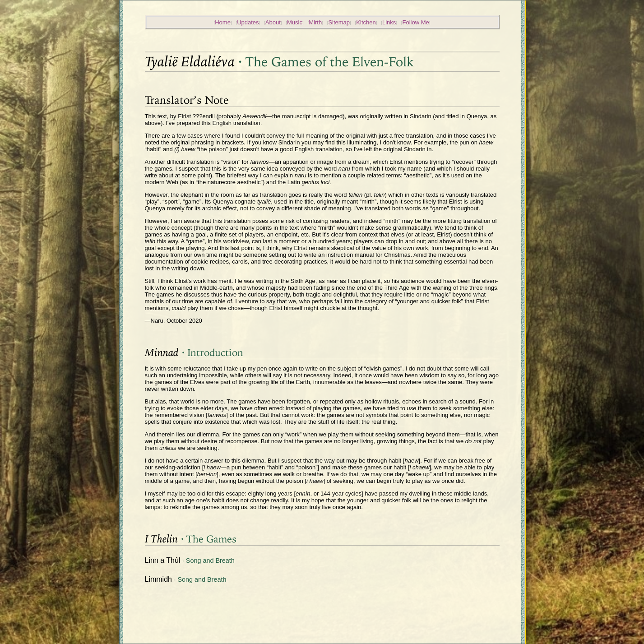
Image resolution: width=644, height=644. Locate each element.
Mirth (315, 22)
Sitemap (339, 22)
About (273, 22)
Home (223, 22)
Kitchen (366, 22)
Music (295, 22)
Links (389, 22)
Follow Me (416, 22)
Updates (248, 22)
